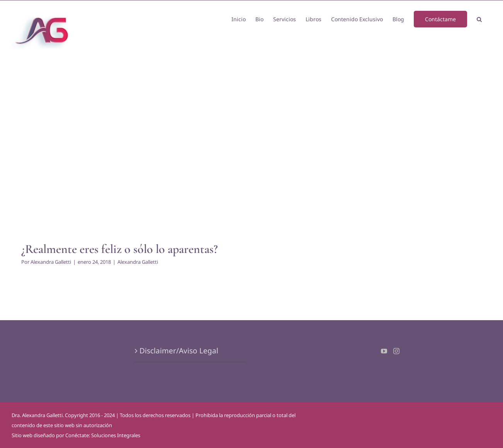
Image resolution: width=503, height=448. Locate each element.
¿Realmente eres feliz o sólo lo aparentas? (120, 249)
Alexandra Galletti (51, 262)
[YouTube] (384, 351)
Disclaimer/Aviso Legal (179, 351)
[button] (479, 19)
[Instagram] (396, 351)
